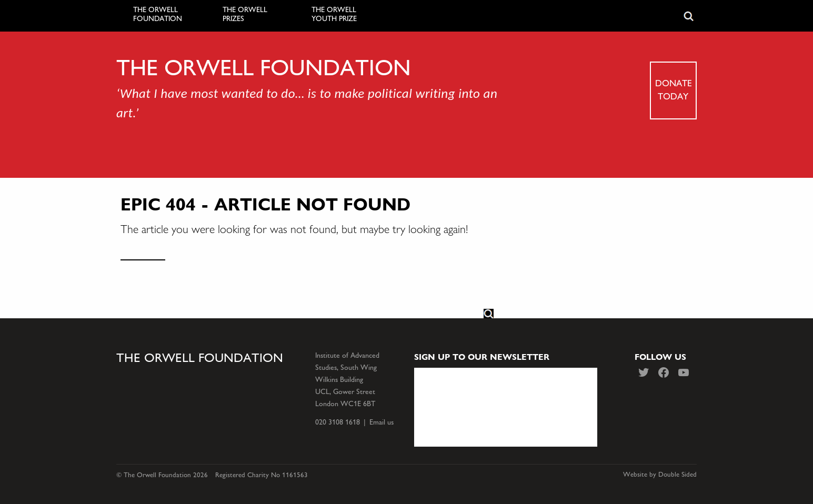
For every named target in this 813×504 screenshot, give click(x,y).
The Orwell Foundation (158, 14)
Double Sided (677, 475)
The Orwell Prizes (245, 14)
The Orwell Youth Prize (334, 14)
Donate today (674, 89)
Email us (382, 422)
